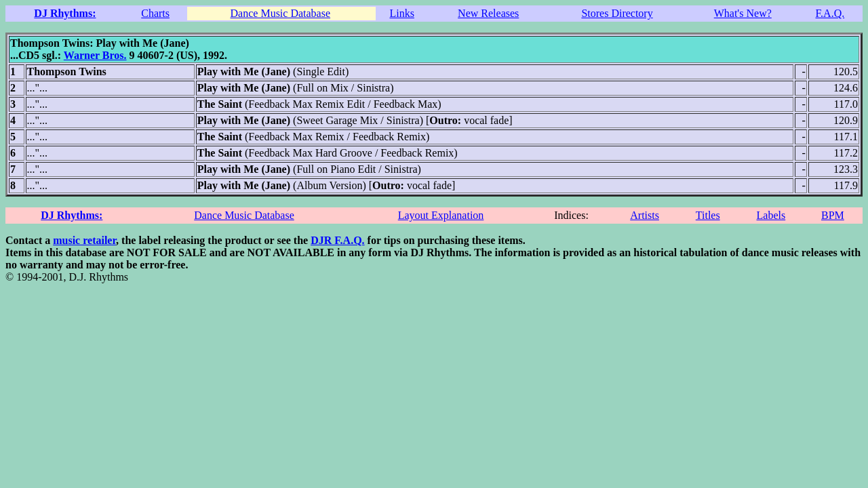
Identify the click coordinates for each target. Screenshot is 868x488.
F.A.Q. (830, 13)
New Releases (488, 13)
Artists (645, 215)
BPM (833, 215)
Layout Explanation (441, 215)
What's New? (743, 13)
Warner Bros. (95, 55)
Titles (708, 215)
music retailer (84, 240)
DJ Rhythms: (65, 13)
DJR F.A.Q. (337, 240)
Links (401, 13)
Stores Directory (617, 13)
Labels (771, 215)
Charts (155, 13)
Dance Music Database (281, 13)
